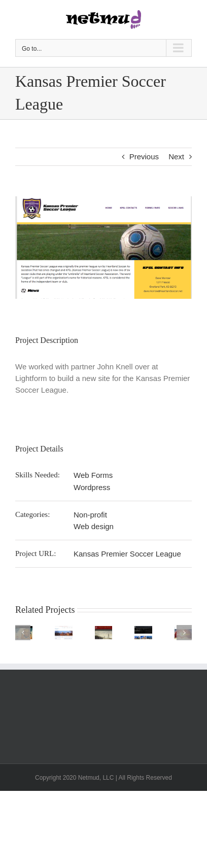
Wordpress (92, 487)
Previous (144, 157)
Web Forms (93, 475)
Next (176, 157)
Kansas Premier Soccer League (127, 554)
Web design (94, 526)
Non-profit (90, 515)
